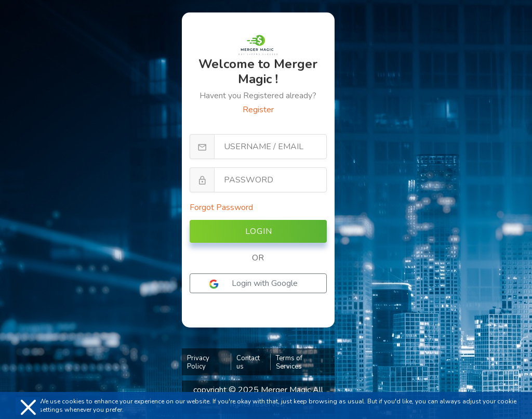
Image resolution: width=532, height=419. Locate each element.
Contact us (248, 362)
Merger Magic (287, 390)
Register (258, 110)
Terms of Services (289, 362)
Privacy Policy (198, 362)
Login (259, 231)
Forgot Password (221, 207)
